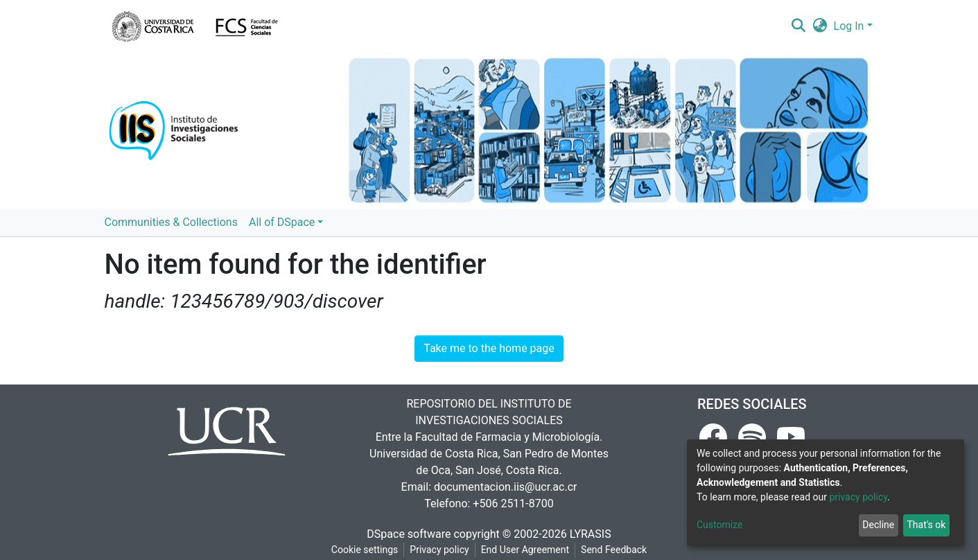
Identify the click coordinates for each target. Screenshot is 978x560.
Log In (849, 26)
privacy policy (858, 497)
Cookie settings (365, 550)
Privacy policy (439, 550)
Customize (719, 525)
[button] (820, 26)
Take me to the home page (489, 348)
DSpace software (409, 534)
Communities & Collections (171, 222)
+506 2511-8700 (513, 504)
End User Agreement (525, 550)
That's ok (926, 525)
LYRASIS (591, 534)
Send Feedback (614, 550)
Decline (878, 525)
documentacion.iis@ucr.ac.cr (505, 487)
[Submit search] (799, 26)
